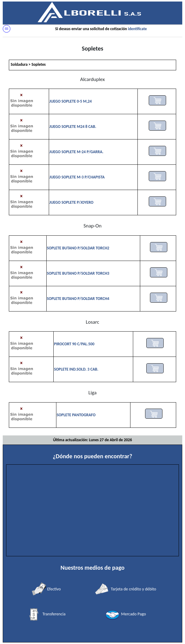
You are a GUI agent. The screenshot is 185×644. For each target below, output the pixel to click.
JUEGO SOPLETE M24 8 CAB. (73, 127)
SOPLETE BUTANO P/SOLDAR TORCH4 (78, 299)
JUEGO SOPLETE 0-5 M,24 (71, 101)
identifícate (137, 29)
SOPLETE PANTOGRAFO (76, 415)
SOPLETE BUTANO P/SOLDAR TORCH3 (78, 273)
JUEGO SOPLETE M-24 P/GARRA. (76, 152)
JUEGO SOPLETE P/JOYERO (71, 202)
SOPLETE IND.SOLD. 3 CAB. (76, 369)
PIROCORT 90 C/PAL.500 (74, 344)
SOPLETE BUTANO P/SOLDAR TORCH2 (78, 248)
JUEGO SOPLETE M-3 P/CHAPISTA (77, 177)
